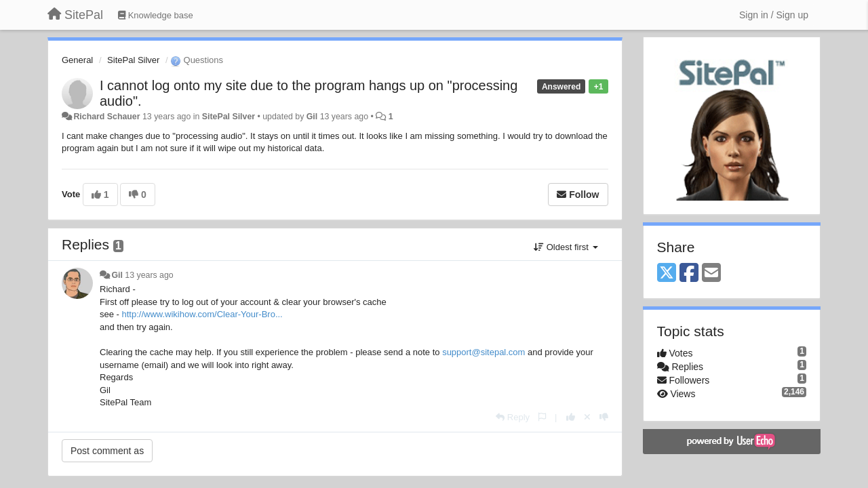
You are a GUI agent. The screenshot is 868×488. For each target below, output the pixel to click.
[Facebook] (689, 273)
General (77, 60)
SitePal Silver (133, 60)
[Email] (711, 273)
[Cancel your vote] (587, 417)
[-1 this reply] (604, 417)
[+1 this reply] (571, 417)
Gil (312, 117)
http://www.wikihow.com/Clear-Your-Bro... (202, 314)
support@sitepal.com (484, 352)
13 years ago (149, 275)
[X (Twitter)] (667, 273)
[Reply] (513, 417)
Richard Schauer (106, 117)
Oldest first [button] (566, 247)
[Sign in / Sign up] (774, 15)
